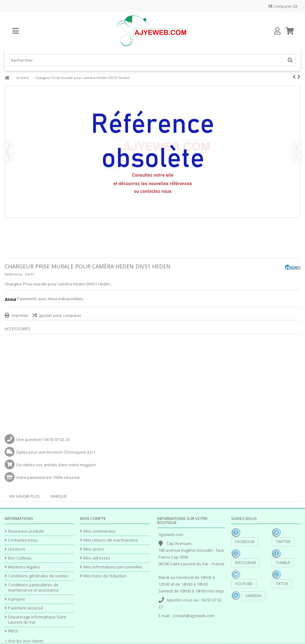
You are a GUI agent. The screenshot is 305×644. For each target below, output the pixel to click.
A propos (17, 599)
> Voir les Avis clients (24, 641)
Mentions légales (24, 567)
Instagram (246, 563)
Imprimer (20, 315)
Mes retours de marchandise (111, 540)
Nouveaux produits (26, 531)
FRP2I (13, 631)
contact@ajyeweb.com (193, 616)
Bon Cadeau (20, 558)
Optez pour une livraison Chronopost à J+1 (56, 452)
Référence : (14, 274)
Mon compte (93, 518)
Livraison (17, 549)
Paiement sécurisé (25, 608)
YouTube (244, 584)
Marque (59, 496)
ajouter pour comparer (60, 315)
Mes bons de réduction (105, 576)
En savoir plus (25, 496)
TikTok (282, 584)
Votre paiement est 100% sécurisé (48, 477)
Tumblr (283, 563)
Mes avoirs (94, 549)
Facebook (245, 542)
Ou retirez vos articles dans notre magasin (56, 465)
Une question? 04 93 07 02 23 (43, 439)
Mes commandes (100, 531)
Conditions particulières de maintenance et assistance (33, 588)
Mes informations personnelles (113, 567)
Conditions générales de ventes (38, 576)
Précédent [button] (8, 152)
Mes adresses (97, 558)
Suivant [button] (297, 152)
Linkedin (253, 596)
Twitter (283, 542)
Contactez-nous (23, 540)
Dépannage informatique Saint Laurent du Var (37, 620)
